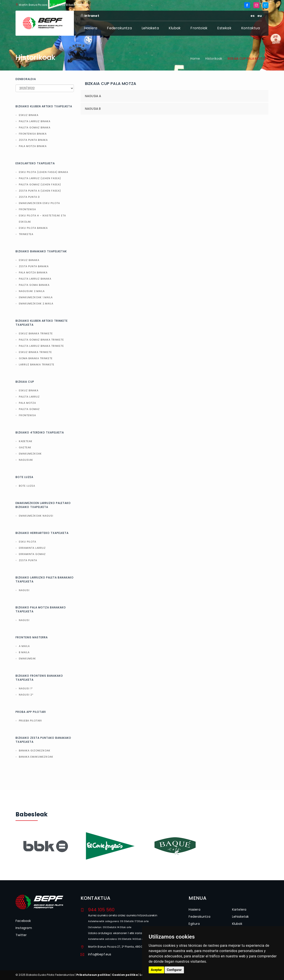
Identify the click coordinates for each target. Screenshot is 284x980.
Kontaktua (250, 28)
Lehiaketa (150, 28)
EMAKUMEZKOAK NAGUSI (36, 516)
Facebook (23, 921)
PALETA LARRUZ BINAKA (35, 121)
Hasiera (91, 28)
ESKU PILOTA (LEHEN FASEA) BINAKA (43, 172)
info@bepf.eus (100, 954)
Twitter (21, 935)
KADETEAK (26, 441)
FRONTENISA (27, 209)
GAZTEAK (25, 447)
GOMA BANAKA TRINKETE (36, 358)
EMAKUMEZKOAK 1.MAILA (36, 297)
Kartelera (239, 909)
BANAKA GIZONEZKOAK (35, 751)
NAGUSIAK (26, 460)
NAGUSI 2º (26, 695)
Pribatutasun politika (93, 975)
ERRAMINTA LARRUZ (32, 548)
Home (195, 59)
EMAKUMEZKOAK (30, 454)
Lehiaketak (241, 917)
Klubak (175, 28)
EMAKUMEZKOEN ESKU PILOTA (39, 203)
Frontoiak (199, 28)
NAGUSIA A (93, 96)
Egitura (194, 924)
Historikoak (214, 59)
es (252, 16)
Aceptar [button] (156, 970)
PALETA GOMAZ (29, 409)
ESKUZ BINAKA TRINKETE (35, 352)
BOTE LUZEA (27, 486)
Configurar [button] (174, 970)
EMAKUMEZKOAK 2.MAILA (36, 304)
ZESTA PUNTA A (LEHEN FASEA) (40, 191)
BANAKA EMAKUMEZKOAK (36, 757)
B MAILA (24, 652)
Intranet (90, 16)
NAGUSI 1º (26, 688)
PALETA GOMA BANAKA (34, 285)
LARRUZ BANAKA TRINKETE (37, 365)
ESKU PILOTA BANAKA (33, 228)
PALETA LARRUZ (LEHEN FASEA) (40, 178)
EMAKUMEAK (27, 659)
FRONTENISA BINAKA (33, 134)
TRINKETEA (26, 234)
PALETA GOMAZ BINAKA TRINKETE (41, 340)
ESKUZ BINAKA (29, 115)
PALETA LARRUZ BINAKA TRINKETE (41, 346)
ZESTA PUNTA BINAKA (33, 140)
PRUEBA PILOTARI (30, 721)
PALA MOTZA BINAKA (33, 146)
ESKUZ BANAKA (29, 260)
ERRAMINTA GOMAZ (32, 554)
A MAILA (24, 646)
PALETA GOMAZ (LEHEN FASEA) (40, 184)
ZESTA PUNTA (28, 560)
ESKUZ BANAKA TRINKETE (36, 333)
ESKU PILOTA (28, 542)
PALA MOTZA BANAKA (33, 272)
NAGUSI (24, 590)
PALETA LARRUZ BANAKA (35, 279)
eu (260, 16)
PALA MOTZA (27, 403)
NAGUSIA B (93, 109)
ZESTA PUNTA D (29, 197)
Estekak (224, 28)
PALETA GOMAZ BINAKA (35, 127)
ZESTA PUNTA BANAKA (34, 266)
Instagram (24, 928)
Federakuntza (119, 28)
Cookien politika (125, 975)
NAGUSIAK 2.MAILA (32, 291)
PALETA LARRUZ (29, 397)
